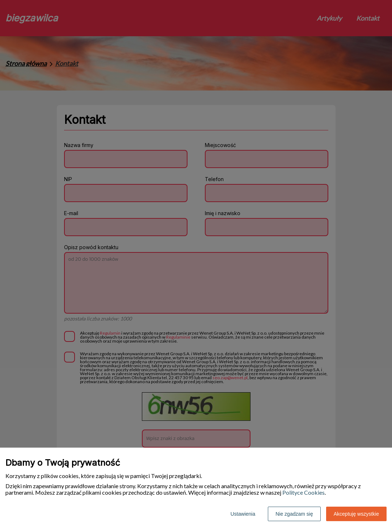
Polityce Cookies (304, 492)
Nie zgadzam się (294, 514)
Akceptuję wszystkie (356, 514)
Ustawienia (243, 514)
